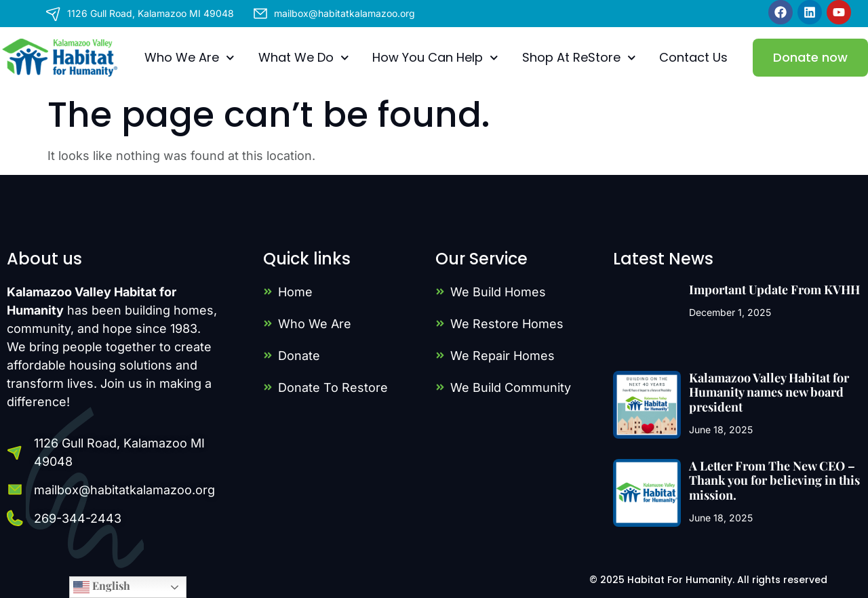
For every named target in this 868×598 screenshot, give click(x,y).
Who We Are (190, 58)
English (102, 587)
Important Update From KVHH (774, 290)
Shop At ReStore (579, 58)
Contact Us (693, 57)
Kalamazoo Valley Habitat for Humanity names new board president (769, 392)
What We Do (304, 58)
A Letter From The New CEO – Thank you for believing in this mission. (774, 480)
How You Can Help (435, 58)
